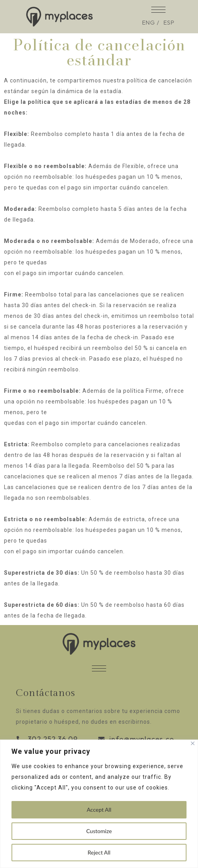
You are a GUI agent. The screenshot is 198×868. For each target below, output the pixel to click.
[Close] (193, 743)
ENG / (151, 22)
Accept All (99, 810)
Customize (99, 831)
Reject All (99, 852)
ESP (169, 22)
